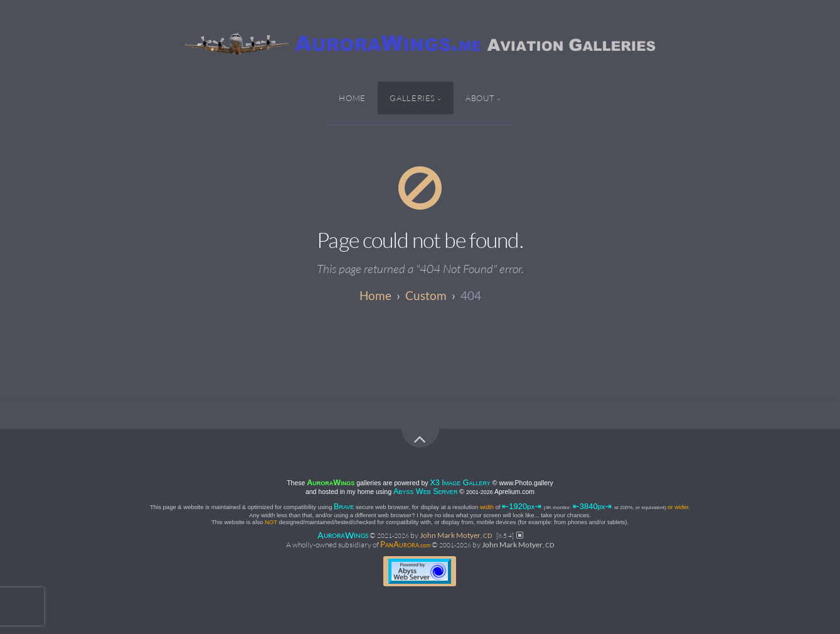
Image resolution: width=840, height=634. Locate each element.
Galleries (412, 98)
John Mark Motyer (456, 535)
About (480, 98)
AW (343, 535)
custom (426, 295)
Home (352, 98)
